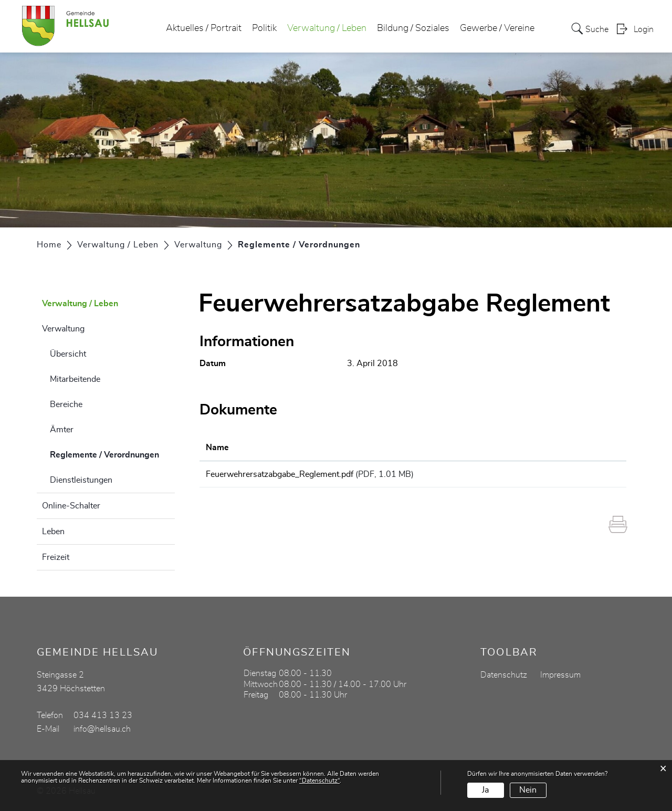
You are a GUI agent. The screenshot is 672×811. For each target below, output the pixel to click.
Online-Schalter (71, 506)
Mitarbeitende (75, 379)
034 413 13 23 (103, 715)
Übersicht (68, 354)
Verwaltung (63, 329)
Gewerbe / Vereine (497, 28)
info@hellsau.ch (102, 729)
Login (644, 29)
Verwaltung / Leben (327, 28)
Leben (53, 532)
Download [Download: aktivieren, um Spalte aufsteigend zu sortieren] (566, 448)
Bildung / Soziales (413, 28)
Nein (528, 790)
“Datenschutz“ (319, 781)
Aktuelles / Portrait (204, 28)
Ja (485, 790)
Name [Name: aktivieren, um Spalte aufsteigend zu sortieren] (217, 448)
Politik (264, 28)
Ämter (62, 430)
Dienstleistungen (81, 480)
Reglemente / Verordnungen (112, 453)
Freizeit (56, 557)
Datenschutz (504, 675)
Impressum (560, 675)
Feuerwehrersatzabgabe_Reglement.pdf (280, 474)
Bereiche (66, 404)
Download (583, 476)
